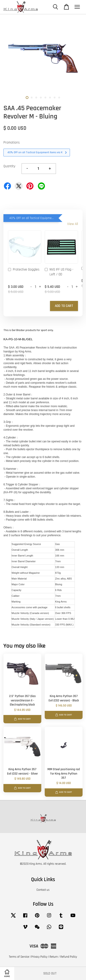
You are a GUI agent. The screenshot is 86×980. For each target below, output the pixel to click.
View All (73, 224)
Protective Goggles (24, 270)
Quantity (9, 166)
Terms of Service (19, 957)
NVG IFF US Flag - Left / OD (59, 272)
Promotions (12, 143)
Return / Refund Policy (63, 957)
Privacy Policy (39, 957)
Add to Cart (64, 306)
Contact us (43, 890)
